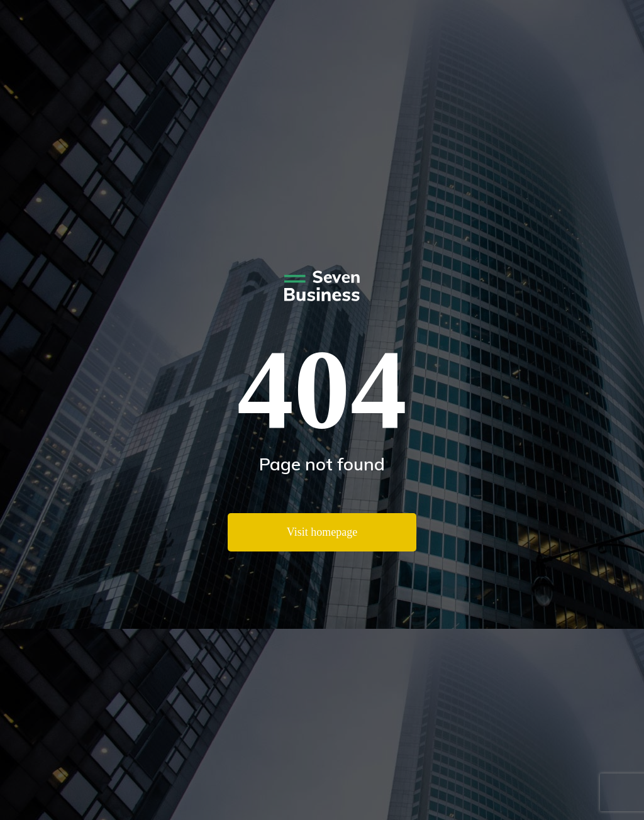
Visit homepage (322, 532)
